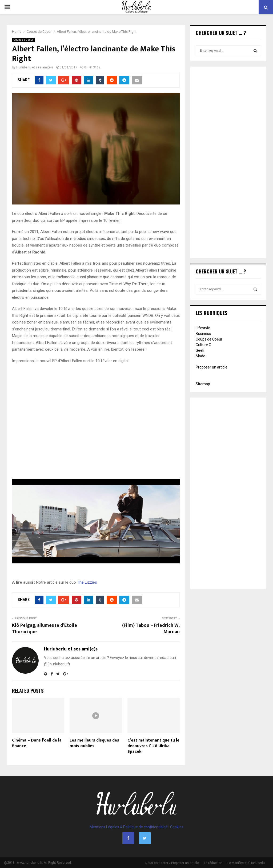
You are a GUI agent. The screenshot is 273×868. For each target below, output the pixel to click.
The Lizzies (87, 582)
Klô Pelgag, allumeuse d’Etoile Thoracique (45, 629)
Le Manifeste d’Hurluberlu (246, 863)
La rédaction (213, 863)
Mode (200, 356)
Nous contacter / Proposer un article (172, 863)
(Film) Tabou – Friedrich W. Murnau (151, 629)
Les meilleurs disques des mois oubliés (94, 743)
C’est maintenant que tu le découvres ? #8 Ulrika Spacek (153, 746)
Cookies (177, 827)
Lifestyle (203, 328)
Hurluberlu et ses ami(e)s (35, 67)
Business (203, 334)
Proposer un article (212, 367)
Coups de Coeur (23, 40)
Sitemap (203, 384)
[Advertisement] (228, 163)
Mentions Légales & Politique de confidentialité (129, 827)
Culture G (203, 345)
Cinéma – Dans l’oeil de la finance (37, 743)
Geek (200, 350)
